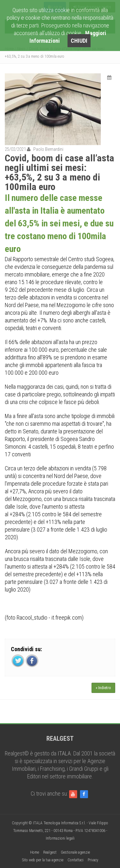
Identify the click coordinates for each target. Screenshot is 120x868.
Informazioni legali (60, 838)
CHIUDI (79, 41)
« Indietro (103, 688)
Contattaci (76, 860)
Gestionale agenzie (75, 852)
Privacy (93, 860)
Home (35, 852)
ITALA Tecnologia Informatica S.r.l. (59, 823)
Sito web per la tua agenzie (43, 860)
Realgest (50, 852)
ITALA (64, 753)
